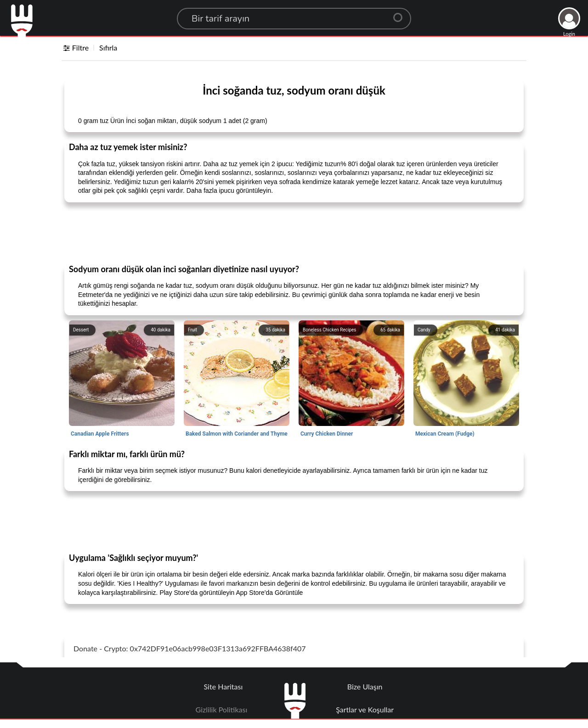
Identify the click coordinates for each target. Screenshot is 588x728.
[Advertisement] (294, 233)
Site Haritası (223, 686)
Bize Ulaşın (365, 686)
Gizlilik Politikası (222, 709)
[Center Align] (401, 14)
